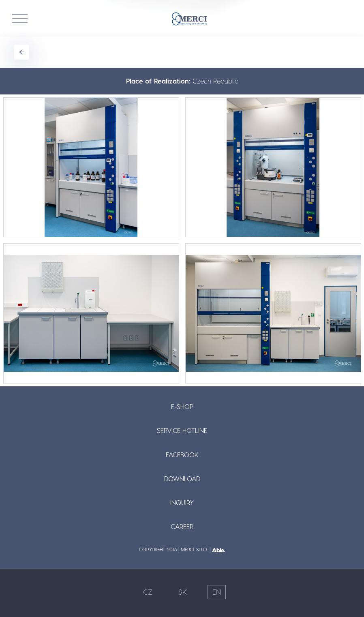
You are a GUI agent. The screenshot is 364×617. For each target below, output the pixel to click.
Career (182, 526)
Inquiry (182, 502)
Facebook (182, 455)
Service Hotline (182, 430)
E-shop (182, 406)
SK (183, 592)
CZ (148, 592)
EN (217, 592)
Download (182, 479)
